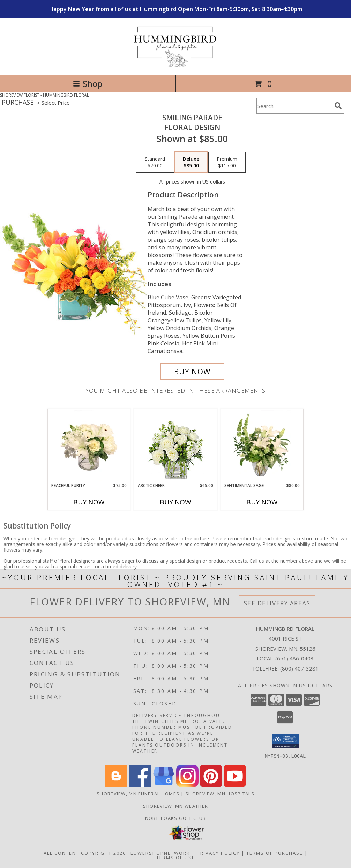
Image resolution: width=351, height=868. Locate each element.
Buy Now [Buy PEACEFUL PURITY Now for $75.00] (89, 502)
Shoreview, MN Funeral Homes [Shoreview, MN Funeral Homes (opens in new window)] (138, 793)
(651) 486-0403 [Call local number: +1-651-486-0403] (294, 658)
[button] (285, 741)
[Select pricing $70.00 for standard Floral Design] (155, 163)
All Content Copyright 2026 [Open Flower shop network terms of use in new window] (85, 853)
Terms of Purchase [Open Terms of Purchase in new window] (275, 853)
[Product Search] (294, 106)
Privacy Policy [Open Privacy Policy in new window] (218, 853)
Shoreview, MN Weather (175, 806)
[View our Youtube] (235, 785)
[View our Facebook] (140, 785)
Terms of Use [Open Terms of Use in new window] (176, 857)
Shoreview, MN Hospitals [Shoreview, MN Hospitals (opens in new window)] (220, 793)
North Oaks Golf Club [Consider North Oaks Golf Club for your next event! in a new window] (176, 818)
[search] (338, 106)
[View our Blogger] (116, 785)
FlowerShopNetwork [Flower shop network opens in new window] (159, 853)
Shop (88, 84)
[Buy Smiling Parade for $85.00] (192, 372)
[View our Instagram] (187, 785)
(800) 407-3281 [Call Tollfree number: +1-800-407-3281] (299, 668)
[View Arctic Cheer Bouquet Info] (176, 446)
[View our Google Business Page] (164, 785)
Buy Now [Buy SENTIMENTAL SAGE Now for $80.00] (262, 502)
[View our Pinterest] (211, 785)
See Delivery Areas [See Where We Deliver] (277, 603)
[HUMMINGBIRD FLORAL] (176, 65)
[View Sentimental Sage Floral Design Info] (262, 446)
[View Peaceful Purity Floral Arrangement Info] (89, 446)
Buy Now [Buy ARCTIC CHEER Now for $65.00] (175, 502)
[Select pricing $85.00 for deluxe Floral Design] (191, 163)
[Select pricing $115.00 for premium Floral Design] (227, 163)
